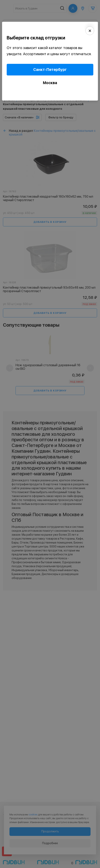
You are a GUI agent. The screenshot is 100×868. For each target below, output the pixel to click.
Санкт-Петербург (50, 70)
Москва (50, 83)
